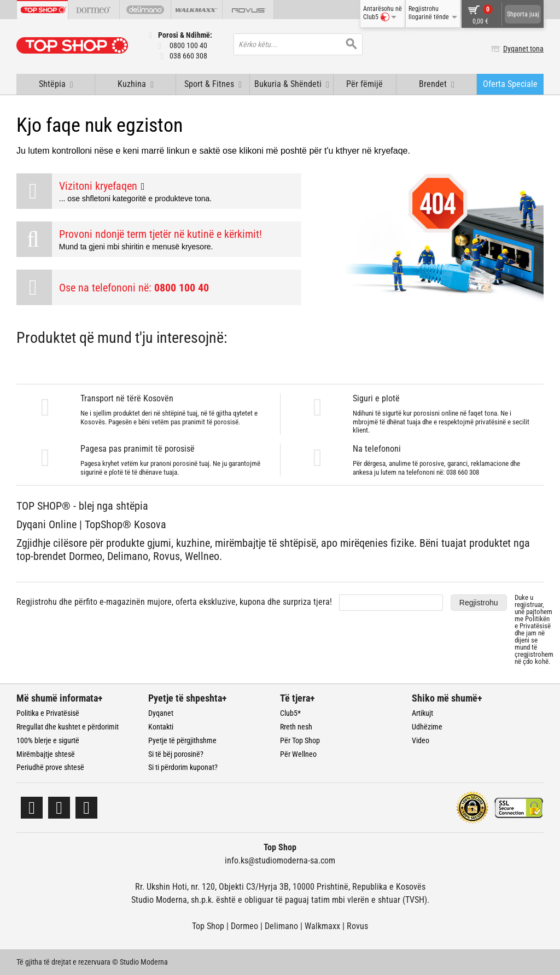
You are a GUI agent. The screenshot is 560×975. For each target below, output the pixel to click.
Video (421, 740)
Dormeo (244, 926)
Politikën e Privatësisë (533, 622)
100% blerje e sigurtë (48, 740)
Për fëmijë (364, 84)
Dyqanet (161, 713)
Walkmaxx (322, 926)
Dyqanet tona (523, 49)
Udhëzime (427, 727)
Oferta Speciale (510, 84)
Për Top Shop (300, 740)
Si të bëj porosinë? (176, 754)
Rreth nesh (296, 727)
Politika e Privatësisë (48, 713)
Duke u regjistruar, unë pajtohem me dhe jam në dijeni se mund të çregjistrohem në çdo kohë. (534, 629)
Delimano (281, 926)
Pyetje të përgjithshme (182, 740)
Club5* (290, 713)
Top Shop (208, 926)
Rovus (357, 926)
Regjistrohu (479, 603)
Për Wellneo (298, 754)
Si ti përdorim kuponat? (183, 767)
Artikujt (422, 713)
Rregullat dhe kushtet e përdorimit (68, 727)
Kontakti (161, 727)
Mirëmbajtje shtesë (46, 754)
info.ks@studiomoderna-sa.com (280, 860)
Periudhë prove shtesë (50, 767)
